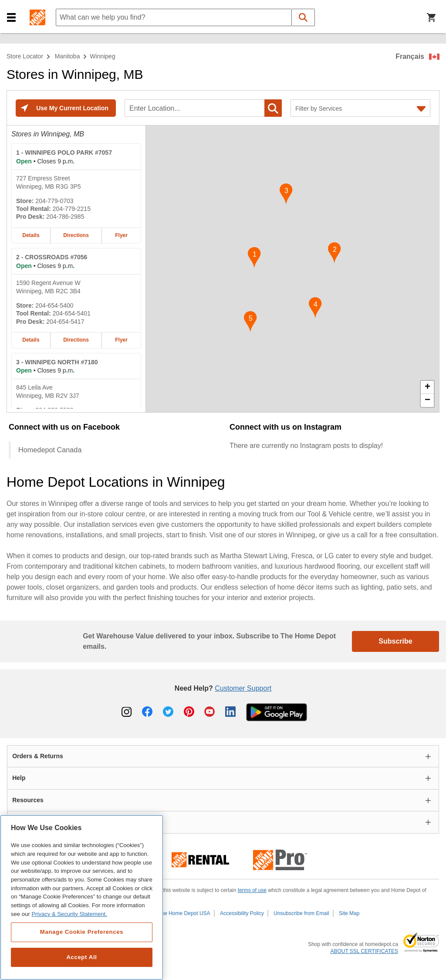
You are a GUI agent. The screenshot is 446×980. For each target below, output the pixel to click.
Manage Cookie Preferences (82, 932)
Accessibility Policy (242, 913)
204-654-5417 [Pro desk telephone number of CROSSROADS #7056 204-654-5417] (65, 322)
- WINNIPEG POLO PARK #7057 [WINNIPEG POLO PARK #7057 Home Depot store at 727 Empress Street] (64, 153)
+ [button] (427, 387)
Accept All (81, 957)
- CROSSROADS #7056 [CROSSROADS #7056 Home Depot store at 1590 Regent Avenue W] (52, 257)
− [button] (427, 400)
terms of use (252, 890)
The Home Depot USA (184, 913)
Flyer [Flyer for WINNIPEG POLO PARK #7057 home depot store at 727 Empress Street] (121, 235)
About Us (26, 822)
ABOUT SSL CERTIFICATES (364, 951)
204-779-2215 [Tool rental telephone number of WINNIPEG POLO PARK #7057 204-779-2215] (72, 209)
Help (19, 778)
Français (410, 56)
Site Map (349, 913)
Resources (28, 800)
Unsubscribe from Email (301, 913)
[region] (82, 897)
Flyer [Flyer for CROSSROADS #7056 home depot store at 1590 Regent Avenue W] (121, 340)
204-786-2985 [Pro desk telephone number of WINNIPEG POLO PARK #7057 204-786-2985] (65, 217)
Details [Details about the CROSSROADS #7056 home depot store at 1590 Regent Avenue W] (31, 340)
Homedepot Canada (50, 450)
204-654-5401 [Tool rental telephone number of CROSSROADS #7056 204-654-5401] (72, 313)
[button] (11, 18)
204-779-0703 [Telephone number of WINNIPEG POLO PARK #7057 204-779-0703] (54, 201)
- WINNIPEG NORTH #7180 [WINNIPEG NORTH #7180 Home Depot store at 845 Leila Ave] (57, 362)
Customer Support (243, 688)
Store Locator (25, 56)
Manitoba (68, 56)
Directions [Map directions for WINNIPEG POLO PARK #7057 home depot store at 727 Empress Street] (76, 235)
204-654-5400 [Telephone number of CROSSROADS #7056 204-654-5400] (54, 305)
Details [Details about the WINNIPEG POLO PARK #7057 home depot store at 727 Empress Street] (31, 235)
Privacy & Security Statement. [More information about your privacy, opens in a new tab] (69, 914)
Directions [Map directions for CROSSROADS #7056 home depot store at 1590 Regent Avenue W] (76, 340)
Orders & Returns (38, 756)
